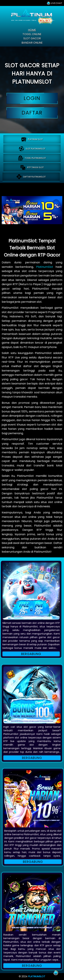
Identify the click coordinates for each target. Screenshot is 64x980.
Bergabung (32, 758)
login (32, 98)
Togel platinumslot (32, 158)
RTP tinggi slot (31, 167)
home (32, 30)
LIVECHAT (55, 3)
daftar (32, 113)
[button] (32, 695)
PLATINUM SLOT (32, 139)
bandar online (32, 43)
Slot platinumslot (32, 149)
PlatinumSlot (45, 267)
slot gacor (32, 38)
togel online (32, 34)
